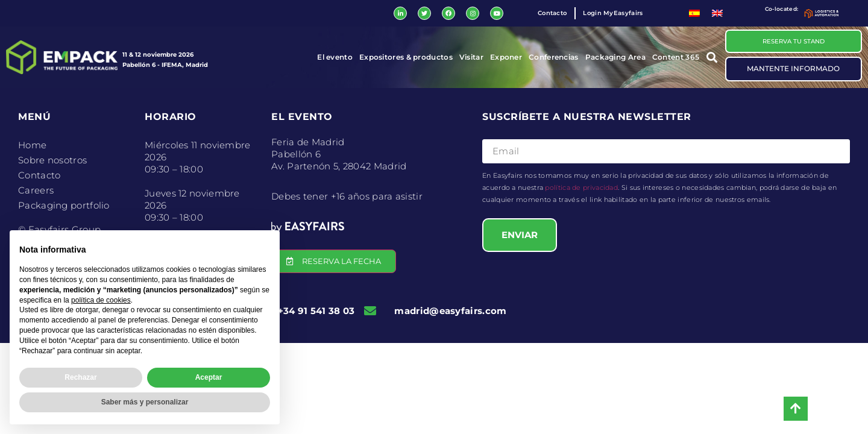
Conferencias (554, 58)
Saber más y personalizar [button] (145, 402)
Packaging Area (615, 58)
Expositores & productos (406, 58)
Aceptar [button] (209, 377)
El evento (335, 58)
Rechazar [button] (80, 377)
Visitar (471, 58)
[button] (712, 58)
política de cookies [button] (101, 300)
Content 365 (676, 58)
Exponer (506, 58)
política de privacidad (581, 188)
